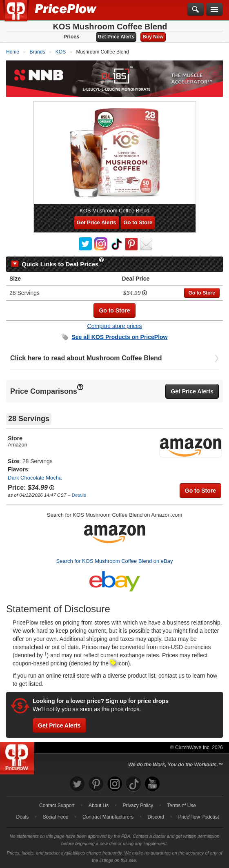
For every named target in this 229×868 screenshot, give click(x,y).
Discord (156, 817)
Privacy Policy (138, 806)
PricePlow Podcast (198, 817)
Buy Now (153, 37)
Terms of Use (181, 806)
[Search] (196, 10)
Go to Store (138, 222)
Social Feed (55, 817)
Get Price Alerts (116, 37)
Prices (72, 37)
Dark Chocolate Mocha (35, 478)
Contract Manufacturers (108, 817)
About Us (99, 806)
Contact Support (57, 806)
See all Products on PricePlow (120, 337)
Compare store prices (115, 326)
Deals (23, 817)
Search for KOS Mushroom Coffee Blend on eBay (115, 561)
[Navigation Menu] (214, 10)
